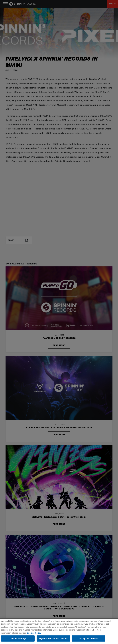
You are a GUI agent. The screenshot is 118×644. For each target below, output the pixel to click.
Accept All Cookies (88, 638)
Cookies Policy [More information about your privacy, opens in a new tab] (34, 633)
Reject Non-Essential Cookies (53, 638)
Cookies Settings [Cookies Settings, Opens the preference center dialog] (18, 638)
